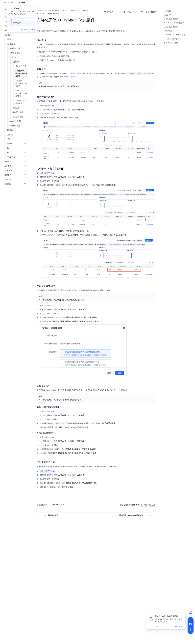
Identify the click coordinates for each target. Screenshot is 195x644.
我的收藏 (153, 12)
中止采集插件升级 (171, 43)
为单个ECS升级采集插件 (175, 35)
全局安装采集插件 (171, 27)
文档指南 (22, 2)
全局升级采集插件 (173, 39)
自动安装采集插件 (171, 19)
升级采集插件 (169, 31)
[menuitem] (16, 48)
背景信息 (167, 11)
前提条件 (167, 15)
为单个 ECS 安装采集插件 (174, 23)
